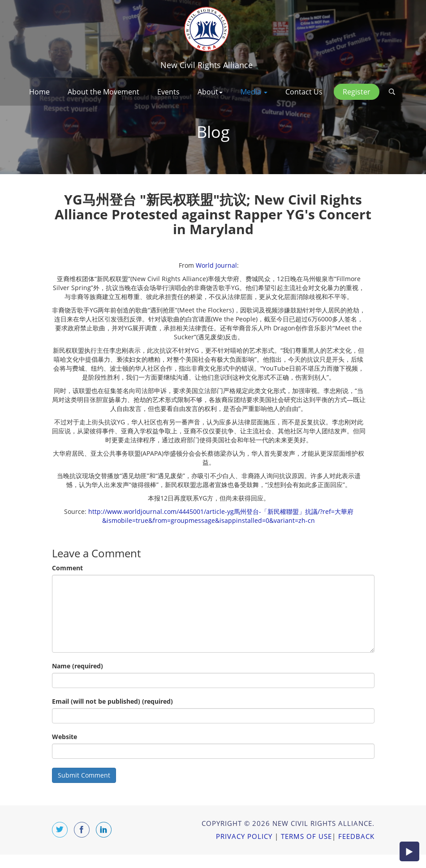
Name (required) (77, 679)
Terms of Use (306, 850)
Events (168, 92)
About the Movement (103, 92)
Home (39, 92)
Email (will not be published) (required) (112, 715)
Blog (213, 145)
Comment (67, 581)
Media (254, 92)
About (210, 92)
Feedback (356, 850)
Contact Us (304, 92)
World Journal (216, 279)
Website (65, 750)
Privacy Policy (244, 850)
